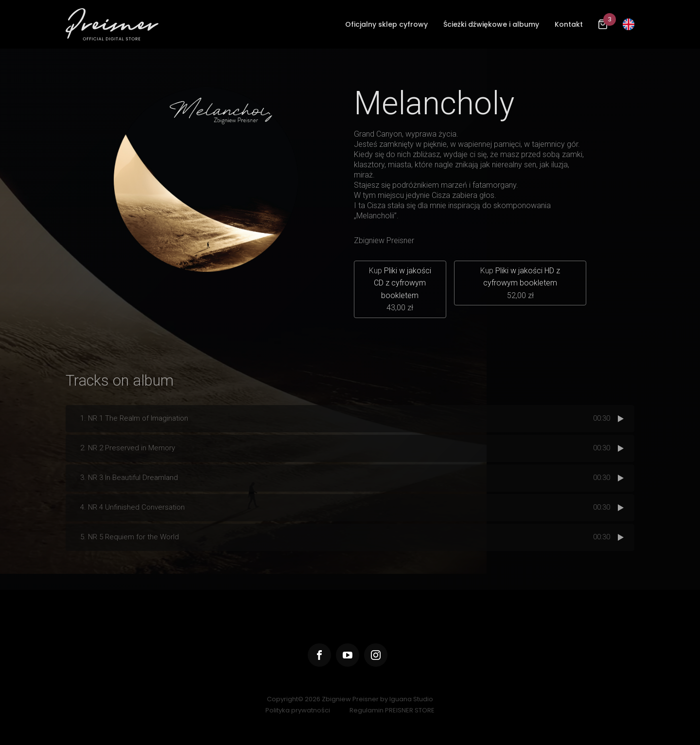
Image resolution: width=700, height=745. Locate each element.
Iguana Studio (411, 699)
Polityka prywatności (298, 710)
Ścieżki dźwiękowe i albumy (491, 24)
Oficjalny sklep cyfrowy (386, 24)
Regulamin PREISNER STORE (392, 710)
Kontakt (569, 24)
